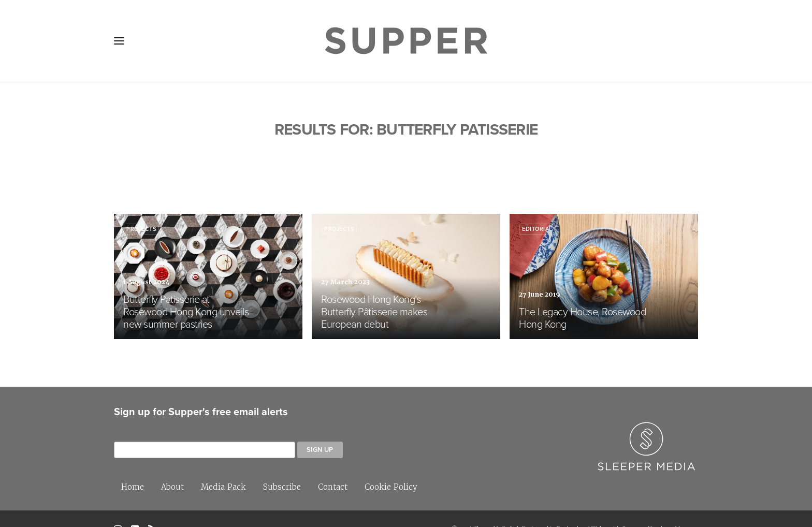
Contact (333, 466)
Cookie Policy (391, 466)
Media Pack (223, 466)
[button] (119, 41)
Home (133, 466)
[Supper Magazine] (406, 41)
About (172, 466)
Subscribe (282, 466)
